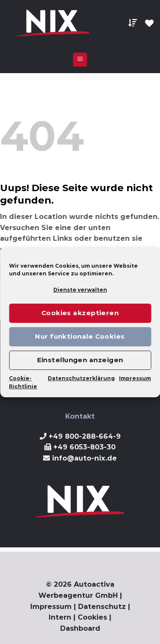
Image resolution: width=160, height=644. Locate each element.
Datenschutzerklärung (81, 378)
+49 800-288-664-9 (85, 436)
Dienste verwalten (80, 290)
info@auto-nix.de (84, 458)
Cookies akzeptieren (80, 313)
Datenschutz (102, 607)
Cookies (92, 617)
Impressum (135, 378)
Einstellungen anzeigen (80, 360)
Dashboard (80, 628)
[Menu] (80, 60)
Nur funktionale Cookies (80, 336)
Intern (60, 617)
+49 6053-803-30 (84, 447)
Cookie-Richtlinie (23, 382)
